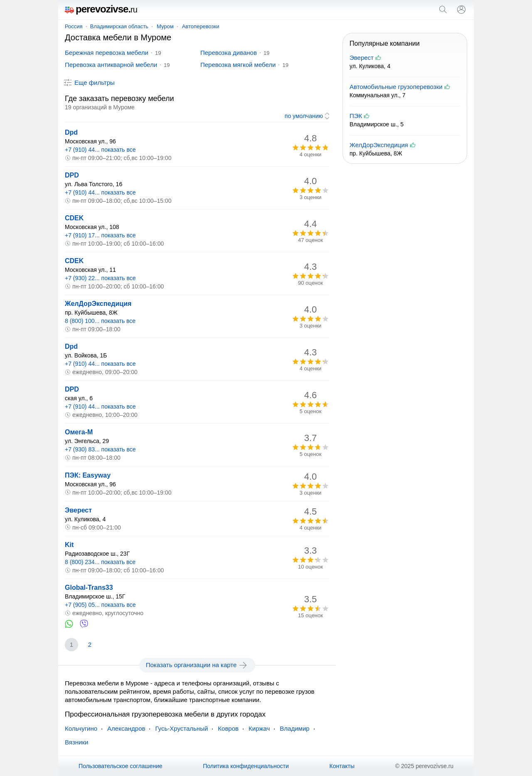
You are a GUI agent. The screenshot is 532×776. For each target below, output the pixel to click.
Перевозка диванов (229, 53)
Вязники (76, 742)
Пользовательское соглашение (121, 766)
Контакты (342, 766)
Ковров (228, 728)
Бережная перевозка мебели (107, 53)
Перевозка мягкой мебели (238, 65)
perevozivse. (101, 9)
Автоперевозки (201, 26)
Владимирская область (119, 26)
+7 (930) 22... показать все (100, 278)
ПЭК (356, 116)
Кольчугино (81, 728)
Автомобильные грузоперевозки (396, 87)
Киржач (259, 728)
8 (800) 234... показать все (100, 562)
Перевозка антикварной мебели (111, 65)
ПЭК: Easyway (88, 475)
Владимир (294, 728)
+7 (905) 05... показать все (100, 605)
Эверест (78, 510)
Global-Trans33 (89, 588)
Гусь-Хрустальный (181, 728)
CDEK (74, 218)
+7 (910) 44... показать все (100, 150)
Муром (165, 26)
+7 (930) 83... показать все (100, 449)
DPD (72, 175)
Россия (74, 26)
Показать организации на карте (197, 665)
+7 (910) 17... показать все (100, 235)
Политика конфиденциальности (246, 766)
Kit (69, 545)
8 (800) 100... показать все (100, 321)
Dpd (71, 132)
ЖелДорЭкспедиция (98, 304)
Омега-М (79, 432)
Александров (126, 728)
